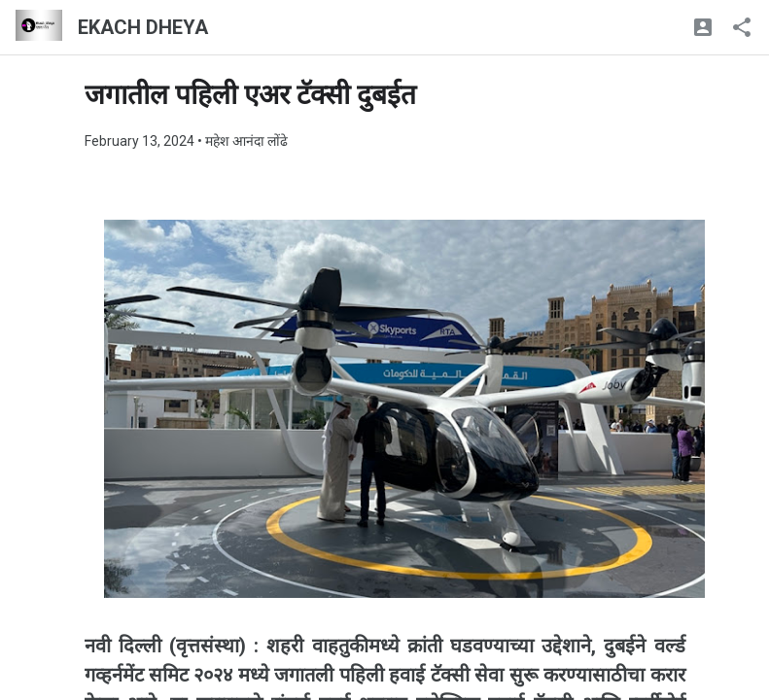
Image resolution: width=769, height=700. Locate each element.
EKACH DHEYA (143, 27)
